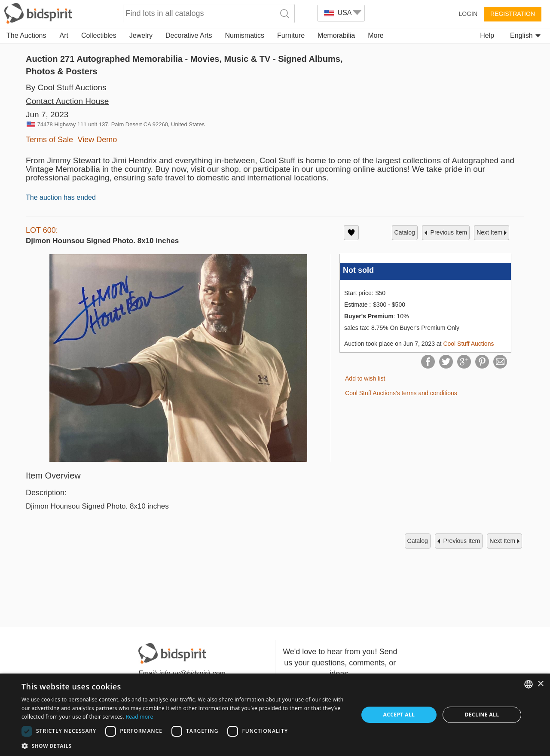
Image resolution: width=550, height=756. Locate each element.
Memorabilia (336, 35)
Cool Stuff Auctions (468, 344)
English (525, 35)
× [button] (540, 684)
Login (468, 14)
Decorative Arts (189, 35)
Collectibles (99, 35)
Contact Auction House (67, 101)
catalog (405, 232)
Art (64, 35)
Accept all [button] (399, 715)
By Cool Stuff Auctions (66, 87)
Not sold (358, 270)
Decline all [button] (482, 715)
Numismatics (244, 35)
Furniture (291, 35)
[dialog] (275, 715)
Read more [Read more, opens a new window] (139, 717)
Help (487, 35)
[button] (185, 745)
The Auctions (26, 35)
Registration (513, 14)
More (376, 35)
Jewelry (141, 35)
